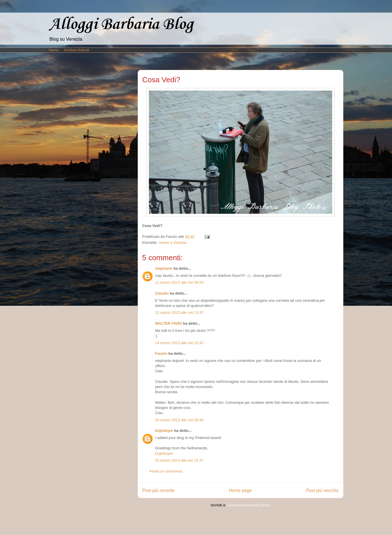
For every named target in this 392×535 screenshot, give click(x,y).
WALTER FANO (169, 323)
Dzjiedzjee (164, 431)
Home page (240, 490)
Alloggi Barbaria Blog (121, 25)
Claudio (162, 293)
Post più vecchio (322, 490)
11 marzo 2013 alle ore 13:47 (179, 312)
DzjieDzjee (164, 453)
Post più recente (158, 490)
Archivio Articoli (76, 50)
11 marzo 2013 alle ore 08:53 (179, 282)
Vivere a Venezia (173, 243)
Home (54, 50)
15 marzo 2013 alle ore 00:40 (179, 420)
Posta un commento (166, 471)
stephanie (164, 268)
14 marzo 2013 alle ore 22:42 (179, 343)
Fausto (161, 353)
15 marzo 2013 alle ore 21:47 (179, 460)
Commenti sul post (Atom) (249, 505)
